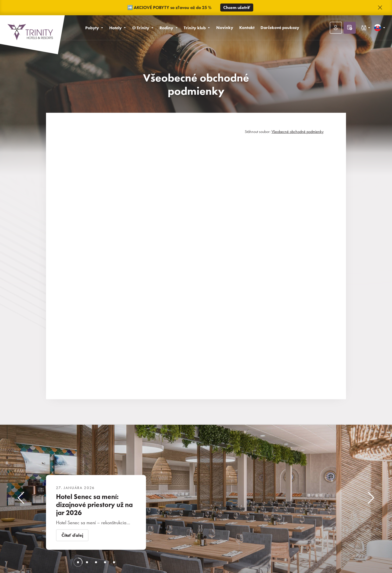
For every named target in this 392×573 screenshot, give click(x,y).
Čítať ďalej (72, 535)
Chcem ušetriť (237, 7)
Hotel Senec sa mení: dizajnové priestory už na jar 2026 (94, 505)
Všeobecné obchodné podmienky (297, 132)
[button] (380, 8)
